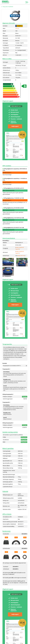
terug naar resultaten (7, 7)
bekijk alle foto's (21, 256)
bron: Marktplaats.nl (7, 276)
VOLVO (17, 29)
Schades (6, 2)
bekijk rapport (15, 126)
